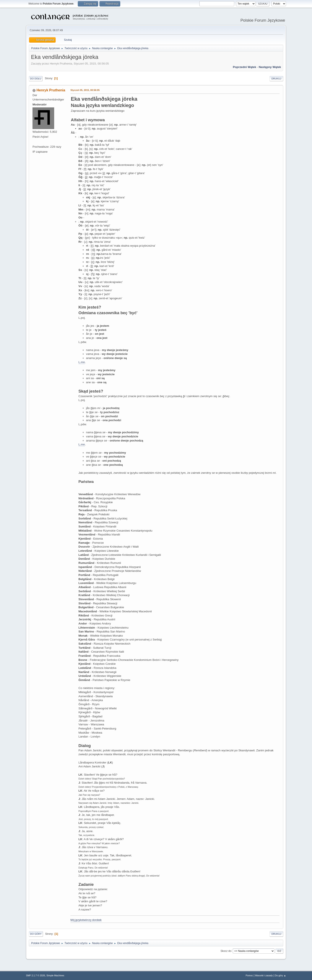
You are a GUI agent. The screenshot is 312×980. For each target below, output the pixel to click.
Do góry (36, 934)
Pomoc (249, 975)
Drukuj (276, 79)
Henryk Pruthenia (51, 90)
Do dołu (36, 79)
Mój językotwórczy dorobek (86, 920)
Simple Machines (55, 975)
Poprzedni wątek (245, 67)
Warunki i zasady (264, 975)
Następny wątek (270, 67)
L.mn (82, 362)
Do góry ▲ (280, 975)
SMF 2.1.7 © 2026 (36, 975)
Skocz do (226, 951)
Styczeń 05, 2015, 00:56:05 (85, 90)
